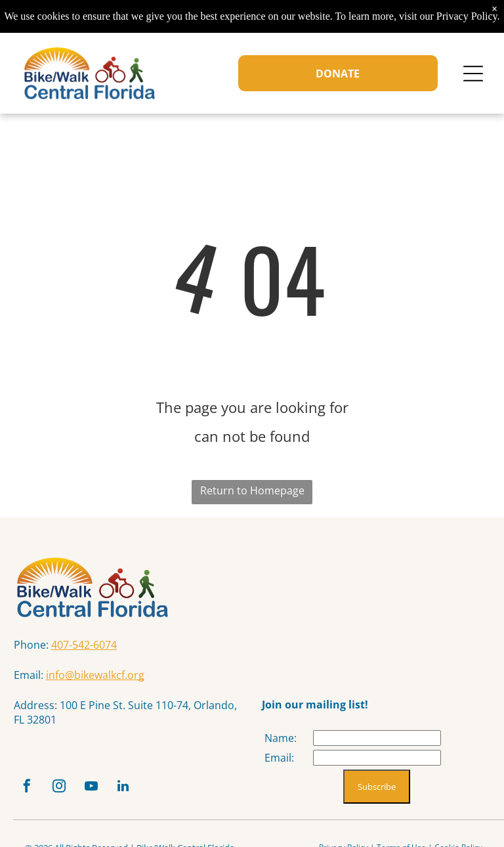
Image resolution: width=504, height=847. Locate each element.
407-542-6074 (84, 645)
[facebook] (27, 788)
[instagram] (59, 788)
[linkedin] (123, 788)
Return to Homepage (252, 490)
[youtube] (91, 788)
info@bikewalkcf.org (95, 675)
